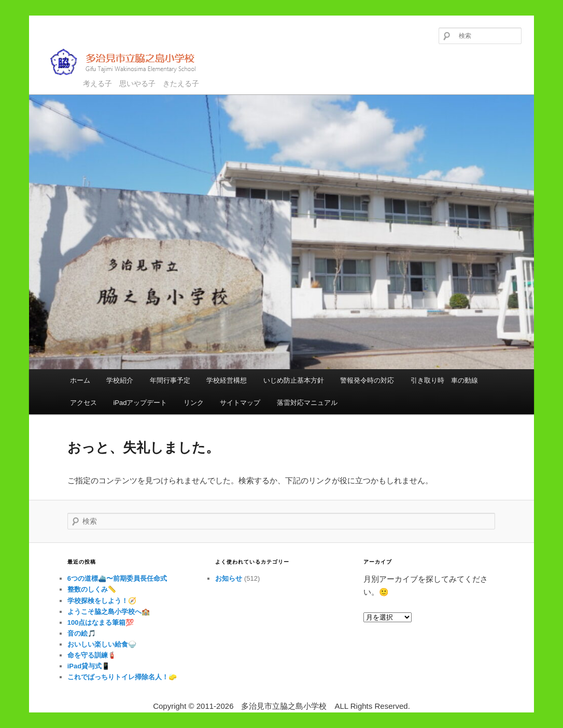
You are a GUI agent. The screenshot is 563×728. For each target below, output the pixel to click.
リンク (194, 403)
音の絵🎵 (82, 633)
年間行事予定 (170, 380)
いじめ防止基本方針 (294, 380)
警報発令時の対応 (367, 380)
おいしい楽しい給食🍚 (102, 644)
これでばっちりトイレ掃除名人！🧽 (122, 677)
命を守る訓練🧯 (92, 655)
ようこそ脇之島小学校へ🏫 (109, 612)
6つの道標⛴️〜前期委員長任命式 (117, 578)
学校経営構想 (227, 380)
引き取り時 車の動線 (444, 380)
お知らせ (229, 578)
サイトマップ (240, 403)
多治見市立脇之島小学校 (130, 62)
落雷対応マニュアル (307, 403)
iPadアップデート (140, 403)
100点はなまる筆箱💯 (101, 622)
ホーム (80, 380)
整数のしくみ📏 (92, 589)
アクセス (83, 403)
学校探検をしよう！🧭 (102, 601)
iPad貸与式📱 (89, 666)
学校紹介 (120, 380)
